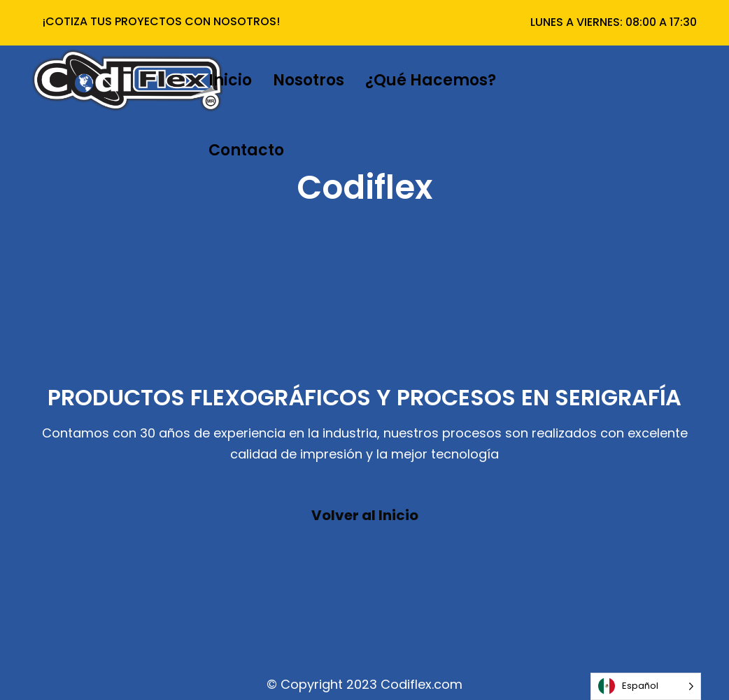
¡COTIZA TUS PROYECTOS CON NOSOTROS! (161, 21)
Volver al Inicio (365, 515)
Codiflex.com (422, 684)
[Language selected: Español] (646, 686)
